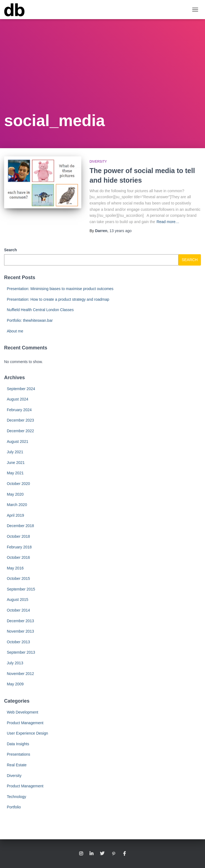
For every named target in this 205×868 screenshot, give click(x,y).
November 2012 (20, 674)
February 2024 (19, 410)
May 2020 (15, 494)
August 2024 (18, 399)
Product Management (25, 723)
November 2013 (20, 631)
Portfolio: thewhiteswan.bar (30, 320)
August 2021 (18, 442)
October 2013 (18, 642)
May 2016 (15, 568)
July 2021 (15, 452)
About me (15, 331)
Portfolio (14, 807)
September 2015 (21, 589)
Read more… (168, 222)
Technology (17, 797)
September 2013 (21, 652)
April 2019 (15, 515)
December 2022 (20, 431)
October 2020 (18, 484)
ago (121, 231)
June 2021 (16, 463)
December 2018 (20, 526)
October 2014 (18, 610)
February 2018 (19, 547)
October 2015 (18, 578)
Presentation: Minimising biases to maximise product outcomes (60, 289)
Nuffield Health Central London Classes (40, 310)
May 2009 (15, 684)
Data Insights (18, 744)
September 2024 (21, 389)
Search (11, 250)
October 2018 (18, 536)
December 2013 (20, 621)
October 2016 (18, 557)
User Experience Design (27, 733)
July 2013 (15, 663)
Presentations (19, 754)
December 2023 (20, 420)
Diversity (98, 162)
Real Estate (17, 765)
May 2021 (15, 473)
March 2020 (17, 505)
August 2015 (18, 600)
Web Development (23, 712)
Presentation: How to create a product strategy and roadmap (58, 299)
